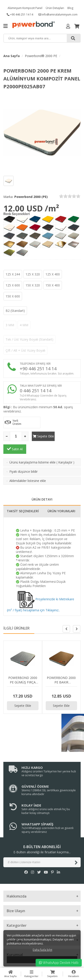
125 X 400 (53, 274)
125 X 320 (33, 274)
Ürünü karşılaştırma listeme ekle (32, 449)
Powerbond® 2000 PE (41, 56)
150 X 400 (53, 285)
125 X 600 (13, 285)
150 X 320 (33, 285)
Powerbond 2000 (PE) (31, 197)
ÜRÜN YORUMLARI (61, 498)
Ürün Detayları (55, 8)
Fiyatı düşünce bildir (24, 459)
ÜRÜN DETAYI (42, 487)
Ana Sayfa (12, 56)
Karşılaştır (65, 449)
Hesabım (73, 974)
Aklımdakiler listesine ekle (28, 468)
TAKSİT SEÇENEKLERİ (23, 498)
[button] (77, 616)
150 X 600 (13, 296)
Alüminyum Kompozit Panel (25, 8)
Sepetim (53, 974)
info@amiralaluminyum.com (58, 14)
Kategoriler (32, 974)
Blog (70, 8)
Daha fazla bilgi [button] (42, 950)
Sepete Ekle (43, 436)
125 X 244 (13, 274)
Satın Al (69, 436)
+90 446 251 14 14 (20, 14)
